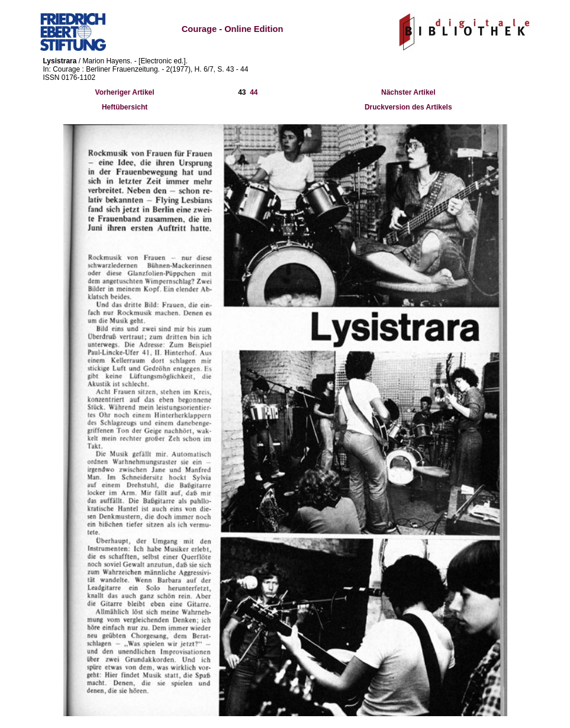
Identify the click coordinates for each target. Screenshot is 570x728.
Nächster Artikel (408, 92)
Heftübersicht (125, 107)
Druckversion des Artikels (408, 107)
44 (254, 92)
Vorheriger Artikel (125, 92)
